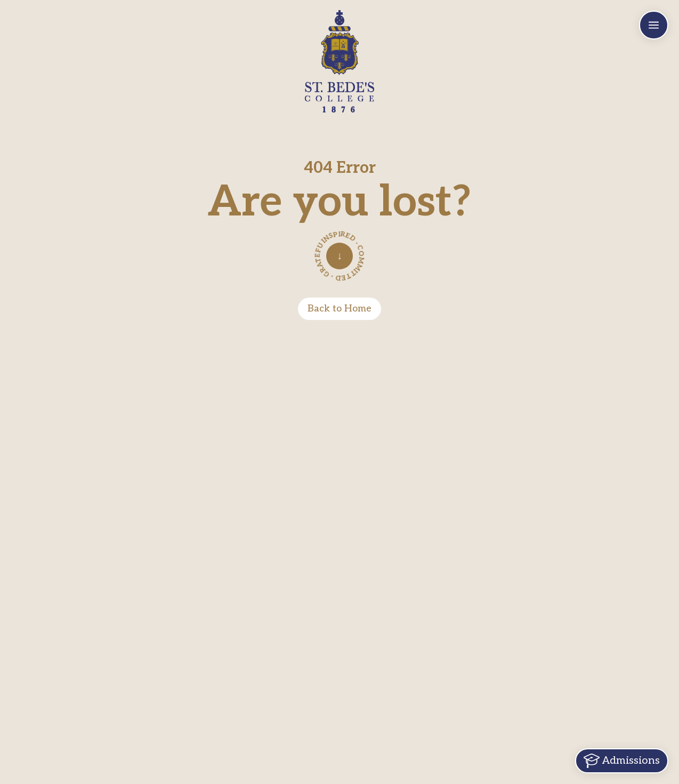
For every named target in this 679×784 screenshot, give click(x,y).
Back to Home (339, 309)
